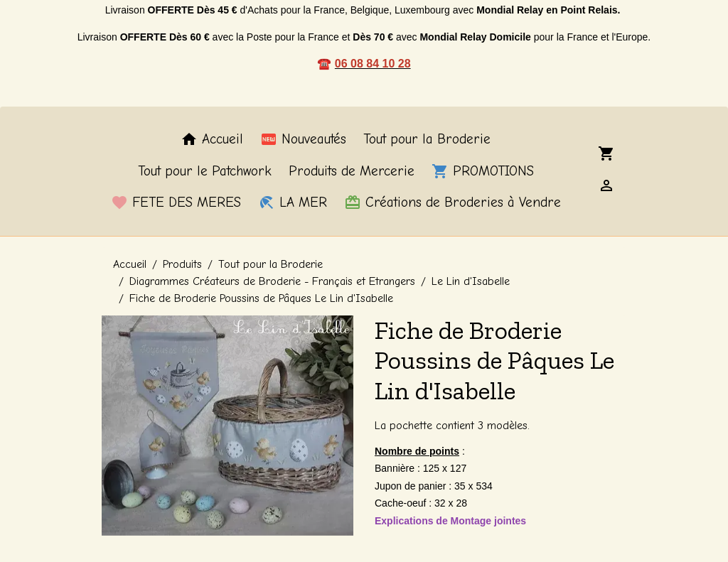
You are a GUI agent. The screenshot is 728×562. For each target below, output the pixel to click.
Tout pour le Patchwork (205, 171)
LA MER (293, 202)
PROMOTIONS (483, 171)
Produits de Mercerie (352, 171)
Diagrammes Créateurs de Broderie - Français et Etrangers (272, 281)
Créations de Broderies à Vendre (453, 202)
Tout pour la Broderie (427, 139)
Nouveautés (303, 139)
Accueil (212, 139)
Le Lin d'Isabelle (471, 281)
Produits (182, 264)
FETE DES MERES (176, 202)
